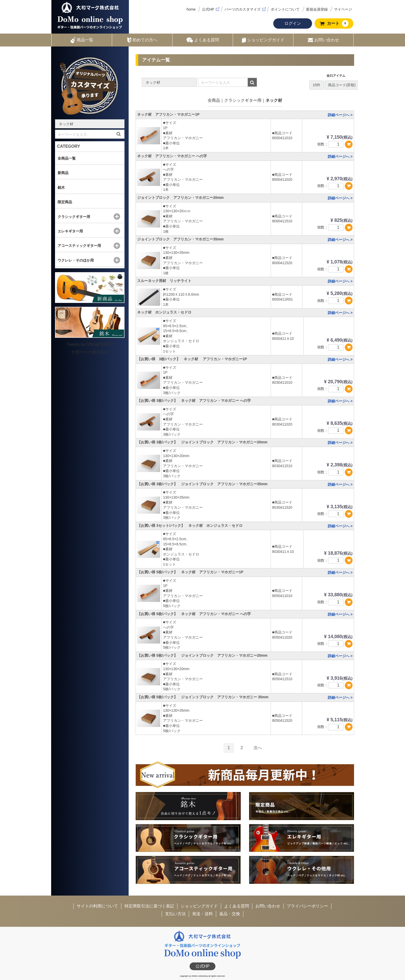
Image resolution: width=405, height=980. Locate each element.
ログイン (293, 23)
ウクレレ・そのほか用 (76, 260)
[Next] (258, 748)
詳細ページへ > (340, 115)
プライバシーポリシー (307, 906)
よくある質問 (203, 40)
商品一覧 (82, 40)
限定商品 (65, 202)
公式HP (208, 9)
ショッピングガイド (263, 40)
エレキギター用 (70, 231)
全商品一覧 (67, 158)
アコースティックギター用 (79, 246)
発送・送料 (202, 914)
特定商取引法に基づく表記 (149, 906)
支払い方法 (175, 914)
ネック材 (274, 100)
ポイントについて (285, 9)
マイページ (343, 9)
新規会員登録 (317, 9)
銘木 (61, 187)
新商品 (63, 173)
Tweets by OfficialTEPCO (90, 344)
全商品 (214, 100)
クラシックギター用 (243, 100)
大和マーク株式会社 (90, 352)
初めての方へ (142, 40)
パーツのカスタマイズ (243, 9)
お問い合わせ (324, 40)
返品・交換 (230, 914)
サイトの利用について (97, 906)
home (191, 9)
